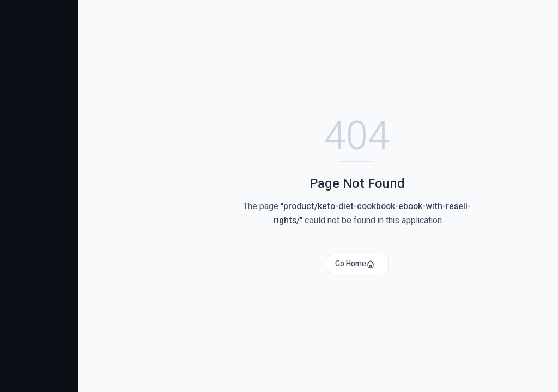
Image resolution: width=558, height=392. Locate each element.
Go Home (277, 264)
